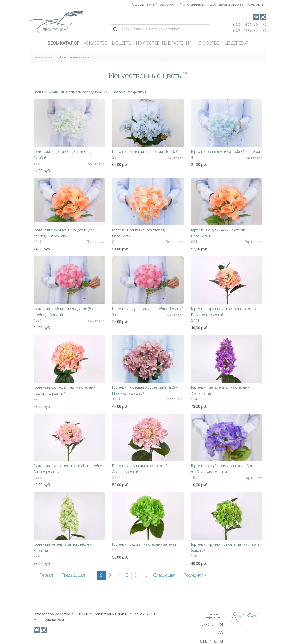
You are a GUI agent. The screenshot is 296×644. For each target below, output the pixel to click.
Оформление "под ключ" (154, 5)
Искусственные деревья (222, 44)
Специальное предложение (87, 92)
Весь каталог (64, 44)
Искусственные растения (164, 44)
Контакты (256, 5)
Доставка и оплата (226, 5)
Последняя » (195, 576)
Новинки (40, 92)
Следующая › (165, 576)
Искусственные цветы (108, 44)
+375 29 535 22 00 (249, 31)
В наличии (56, 92)
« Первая (45, 576)
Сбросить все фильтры (129, 92)
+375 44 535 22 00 (249, 25)
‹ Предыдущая (72, 576)
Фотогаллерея (193, 5)
